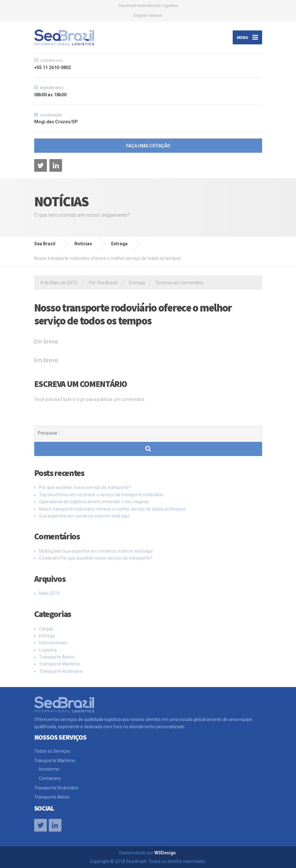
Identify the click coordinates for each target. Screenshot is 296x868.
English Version (148, 15)
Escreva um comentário (180, 283)
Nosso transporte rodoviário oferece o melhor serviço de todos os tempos (112, 509)
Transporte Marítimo (60, 664)
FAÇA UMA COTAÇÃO (148, 146)
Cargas (46, 629)
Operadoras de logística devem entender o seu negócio (94, 502)
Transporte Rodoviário (61, 671)
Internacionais (53, 643)
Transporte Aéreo (57, 657)
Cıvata (45, 558)
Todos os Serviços (52, 751)
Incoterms (49, 769)
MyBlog (46, 551)
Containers (50, 778)
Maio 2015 (49, 593)
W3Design (165, 853)
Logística (48, 650)
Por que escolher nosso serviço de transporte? (85, 487)
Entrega (137, 283)
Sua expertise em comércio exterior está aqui (84, 516)
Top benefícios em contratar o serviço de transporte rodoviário (101, 495)
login (81, 399)
